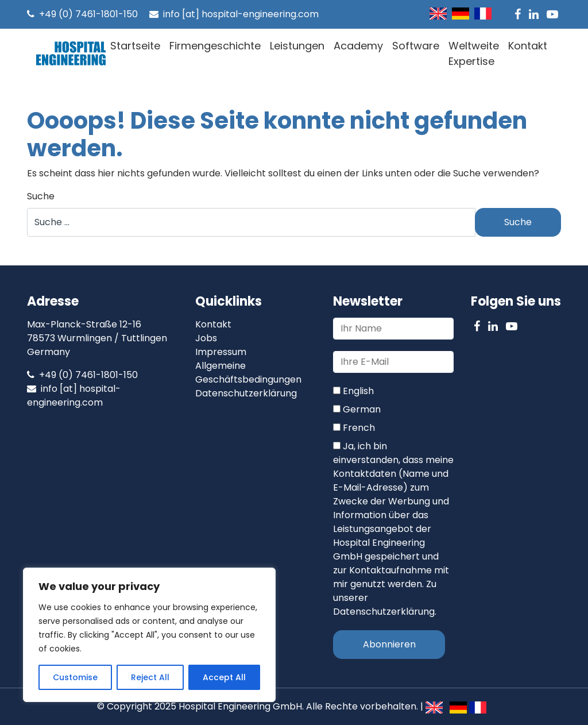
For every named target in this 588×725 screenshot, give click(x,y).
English (353, 391)
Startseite (135, 46)
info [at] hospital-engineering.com (234, 14)
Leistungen (297, 46)
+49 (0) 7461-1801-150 (82, 14)
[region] (149, 635)
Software (416, 46)
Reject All (150, 677)
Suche (41, 196)
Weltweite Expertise (474, 53)
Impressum (221, 352)
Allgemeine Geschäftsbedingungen (248, 373)
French (354, 428)
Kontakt (528, 46)
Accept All (224, 677)
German (357, 409)
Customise (75, 677)
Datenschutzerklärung (246, 393)
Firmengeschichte (215, 46)
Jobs (206, 338)
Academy (358, 46)
